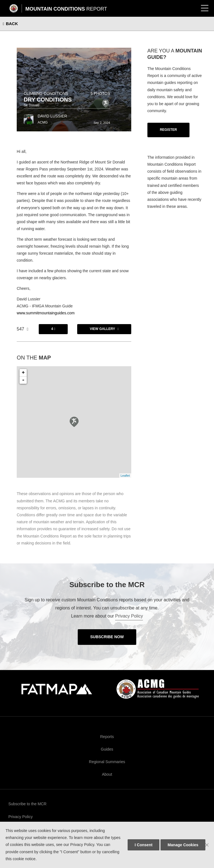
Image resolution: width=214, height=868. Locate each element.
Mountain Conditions (66, 9)
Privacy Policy (129, 616)
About (107, 774)
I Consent (144, 845)
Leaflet (125, 476)
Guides (107, 749)
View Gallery (102, 329)
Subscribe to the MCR (27, 804)
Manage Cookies (183, 845)
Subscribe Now (107, 637)
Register (168, 130)
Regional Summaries (107, 762)
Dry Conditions (48, 100)
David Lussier (52, 116)
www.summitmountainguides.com (46, 313)
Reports (107, 737)
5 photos (100, 93)
